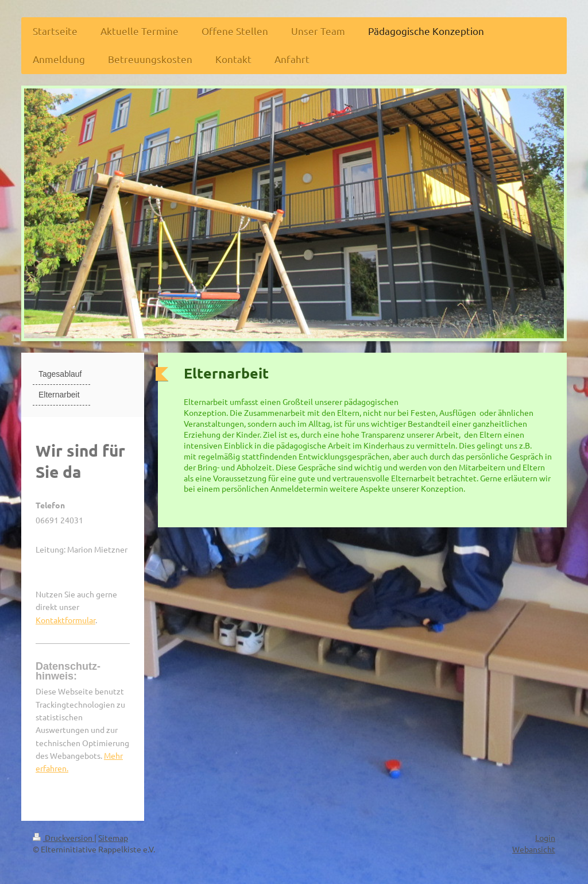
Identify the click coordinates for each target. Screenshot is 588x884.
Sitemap (113, 837)
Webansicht (534, 849)
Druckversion (63, 837)
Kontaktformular (65, 620)
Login (545, 837)
